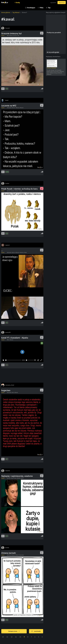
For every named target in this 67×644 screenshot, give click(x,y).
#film (8, 340)
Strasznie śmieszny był (11, 33)
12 (12, 637)
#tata (25, 252)
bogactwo (6, 390)
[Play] (4, 360)
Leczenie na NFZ (9, 106)
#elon (22, 478)
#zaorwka (22, 555)
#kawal (11, 36)
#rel (18, 36)
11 (16, 637)
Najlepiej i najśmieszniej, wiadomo (17, 476)
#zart (13, 392)
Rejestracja (61, 3)
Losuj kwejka (36, 631)
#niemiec (13, 191)
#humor (13, 108)
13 (7, 637)
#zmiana (9, 555)
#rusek (21, 191)
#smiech (15, 36)
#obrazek (9, 108)
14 (3, 637)
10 (20, 637)
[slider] (13, 360)
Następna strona (14, 631)
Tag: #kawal (16, 12)
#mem (12, 478)
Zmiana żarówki (9, 553)
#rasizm (13, 555)
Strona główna (6, 12)
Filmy (42, 8)
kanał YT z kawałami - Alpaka (15, 338)
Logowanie (52, 3)
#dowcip (18, 108)
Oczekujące (31, 8)
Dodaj (18, 3)
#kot (8, 36)
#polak (9, 191)
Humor (3, 36)
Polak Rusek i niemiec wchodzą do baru (19, 189)
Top (49, 8)
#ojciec (13, 252)
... (2, 250)
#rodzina (22, 252)
